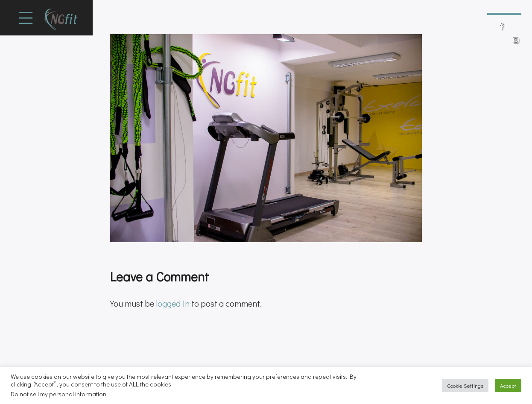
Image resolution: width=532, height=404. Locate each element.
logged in (173, 303)
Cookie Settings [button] (465, 385)
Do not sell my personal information (58, 394)
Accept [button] (508, 385)
